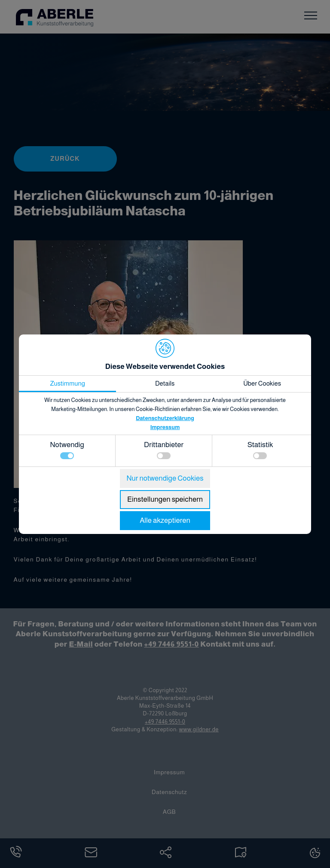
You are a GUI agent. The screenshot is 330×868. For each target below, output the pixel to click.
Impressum (165, 427)
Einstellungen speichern (165, 499)
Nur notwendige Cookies (165, 478)
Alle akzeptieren (165, 520)
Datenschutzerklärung (165, 418)
